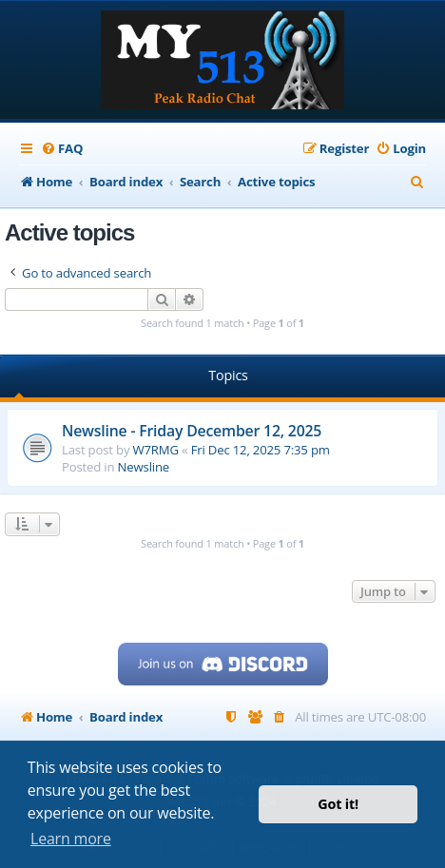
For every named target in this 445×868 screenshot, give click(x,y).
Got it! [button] (338, 804)
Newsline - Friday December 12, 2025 (192, 431)
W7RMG (156, 450)
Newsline (144, 467)
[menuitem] (62, 149)
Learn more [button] (71, 839)
